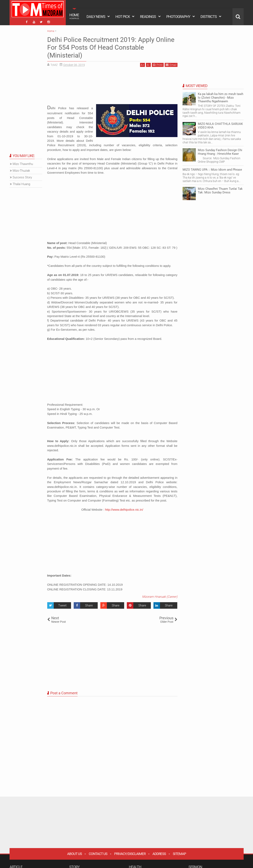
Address (159, 854)
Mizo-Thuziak (21, 171)
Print (158, 65)
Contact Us (98, 854)
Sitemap (179, 854)
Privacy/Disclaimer (130, 854)
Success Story (22, 177)
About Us (74, 854)
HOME (74, 16)
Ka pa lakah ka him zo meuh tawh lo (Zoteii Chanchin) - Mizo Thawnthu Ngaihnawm (221, 98)
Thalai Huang (21, 184)
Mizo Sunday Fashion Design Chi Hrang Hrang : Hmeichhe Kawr (220, 152)
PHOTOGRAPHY (178, 17)
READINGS (148, 17)
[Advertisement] (112, 87)
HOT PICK (123, 17)
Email (171, 65)
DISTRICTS (209, 17)
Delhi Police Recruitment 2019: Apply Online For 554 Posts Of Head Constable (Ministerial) (111, 47)
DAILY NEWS (96, 17)
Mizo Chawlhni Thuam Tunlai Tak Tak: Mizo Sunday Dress (220, 191)
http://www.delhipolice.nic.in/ (124, 510)
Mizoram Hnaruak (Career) (160, 597)
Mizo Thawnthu (23, 164)
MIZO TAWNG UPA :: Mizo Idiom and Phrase (212, 170)
